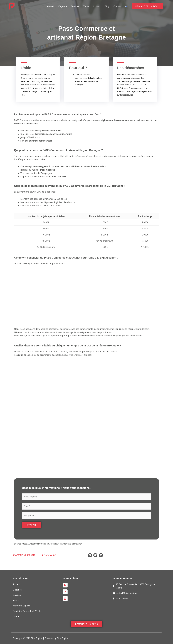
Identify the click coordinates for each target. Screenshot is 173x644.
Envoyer (32, 525)
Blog (107, 6)
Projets (97, 6)
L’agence (62, 6)
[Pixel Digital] (12, 6)
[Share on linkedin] (101, 555)
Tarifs (86, 6)
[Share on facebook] (90, 555)
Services (75, 6)
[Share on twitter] (95, 555)
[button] (148, 6)
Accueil (50, 6)
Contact (117, 6)
